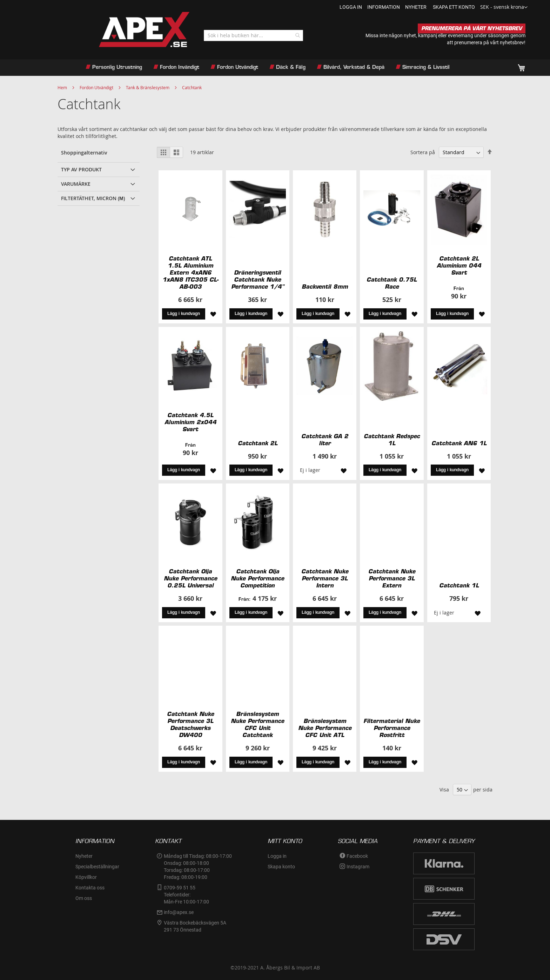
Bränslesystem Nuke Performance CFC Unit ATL (325, 728)
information (384, 7)
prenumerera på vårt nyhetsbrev (489, 42)
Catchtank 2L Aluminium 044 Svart (459, 265)
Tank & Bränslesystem (148, 87)
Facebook (357, 856)
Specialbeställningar (97, 867)
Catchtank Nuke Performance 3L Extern (392, 578)
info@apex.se (179, 912)
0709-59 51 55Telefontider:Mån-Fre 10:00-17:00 (186, 895)
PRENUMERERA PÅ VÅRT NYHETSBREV (472, 28)
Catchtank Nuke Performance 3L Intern (325, 578)
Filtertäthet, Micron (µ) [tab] (93, 198)
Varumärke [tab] (76, 184)
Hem (62, 87)
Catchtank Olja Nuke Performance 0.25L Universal (190, 578)
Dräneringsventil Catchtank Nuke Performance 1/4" (258, 279)
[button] (504, 7)
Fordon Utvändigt (96, 87)
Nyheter (84, 856)
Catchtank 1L (459, 585)
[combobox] (253, 35)
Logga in (351, 7)
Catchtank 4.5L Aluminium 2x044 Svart (190, 422)
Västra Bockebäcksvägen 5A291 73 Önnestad (195, 926)
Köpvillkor (86, 877)
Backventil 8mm (325, 287)
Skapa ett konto (454, 7)
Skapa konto (281, 867)
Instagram (358, 867)
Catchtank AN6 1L (459, 443)
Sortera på (423, 152)
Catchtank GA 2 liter (325, 440)
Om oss (84, 898)
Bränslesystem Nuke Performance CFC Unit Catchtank (257, 724)
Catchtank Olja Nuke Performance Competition (257, 578)
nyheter (416, 7)
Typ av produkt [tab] (81, 169)
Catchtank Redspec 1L (392, 440)
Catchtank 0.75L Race (392, 283)
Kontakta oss (90, 888)
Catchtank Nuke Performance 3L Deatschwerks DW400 (190, 724)
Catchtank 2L (258, 443)
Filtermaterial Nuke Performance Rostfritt (392, 728)
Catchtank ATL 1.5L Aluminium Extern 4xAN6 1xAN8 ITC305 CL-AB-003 (190, 272)
